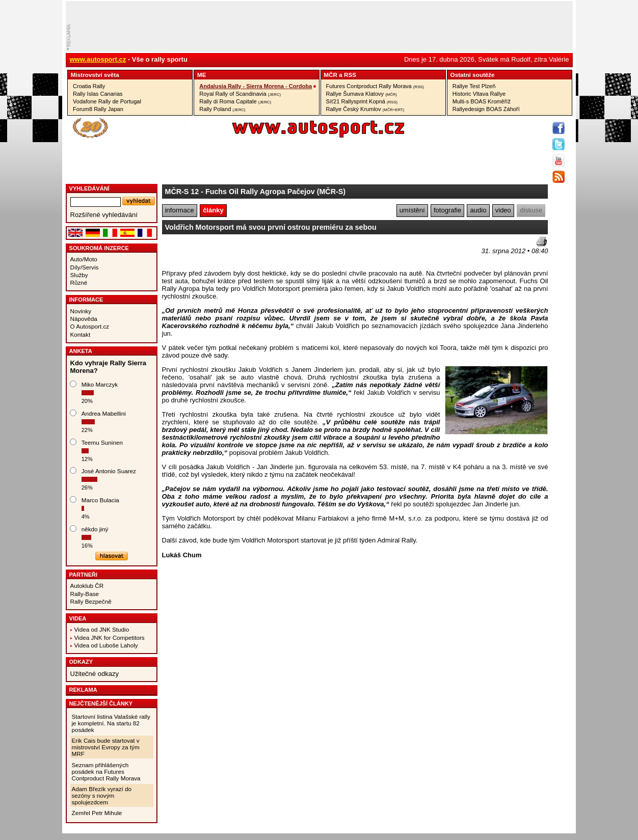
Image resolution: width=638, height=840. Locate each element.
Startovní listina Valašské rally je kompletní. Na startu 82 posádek (111, 723)
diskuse (531, 210)
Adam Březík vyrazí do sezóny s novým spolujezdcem (102, 795)
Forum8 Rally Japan (98, 109)
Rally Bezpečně (91, 601)
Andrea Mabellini (104, 413)
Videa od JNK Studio (102, 629)
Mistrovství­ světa (95, 75)
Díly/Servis (85, 267)
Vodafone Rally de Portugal (107, 101)
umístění (412, 210)
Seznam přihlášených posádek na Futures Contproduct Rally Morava (106, 771)
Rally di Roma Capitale (235, 101)
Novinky (81, 311)
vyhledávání (89, 188)
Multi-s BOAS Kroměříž (482, 101)
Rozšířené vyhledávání (104, 215)
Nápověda (84, 319)
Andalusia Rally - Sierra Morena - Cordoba (256, 86)
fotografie (447, 210)
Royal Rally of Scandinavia (240, 94)
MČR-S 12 (182, 192)
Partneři (84, 575)
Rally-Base (85, 594)
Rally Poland (222, 109)
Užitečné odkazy (95, 674)
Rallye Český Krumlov (365, 109)
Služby (79, 275)
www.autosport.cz (98, 59)
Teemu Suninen (102, 442)
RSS (350, 75)
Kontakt (81, 334)
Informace (86, 300)
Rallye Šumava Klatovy (362, 94)
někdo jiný (95, 529)
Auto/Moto (84, 259)
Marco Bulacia (100, 500)
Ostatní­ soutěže (473, 75)
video (503, 210)
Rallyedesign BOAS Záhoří (486, 109)
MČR (330, 75)
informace (180, 210)
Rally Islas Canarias (98, 94)
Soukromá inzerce (99, 248)
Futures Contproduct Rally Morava (375, 86)
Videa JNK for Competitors (110, 638)
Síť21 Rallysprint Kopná (362, 101)
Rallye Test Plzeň (474, 86)
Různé (79, 282)
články (213, 210)
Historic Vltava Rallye (479, 94)
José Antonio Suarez (109, 471)
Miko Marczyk (100, 384)
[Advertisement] (222, 252)
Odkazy (81, 662)
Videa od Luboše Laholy (106, 645)
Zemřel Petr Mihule (97, 813)
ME (202, 75)
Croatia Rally (89, 86)
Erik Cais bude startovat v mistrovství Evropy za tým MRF (106, 747)
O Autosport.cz (90, 326)
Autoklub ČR (87, 586)
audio (478, 210)
